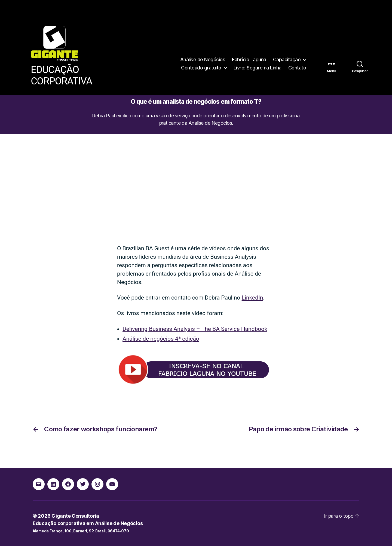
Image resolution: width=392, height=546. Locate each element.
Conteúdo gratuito (201, 68)
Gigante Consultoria (75, 516)
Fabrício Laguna (249, 60)
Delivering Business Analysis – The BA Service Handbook (195, 329)
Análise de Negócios (203, 60)
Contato (297, 68)
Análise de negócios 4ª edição (161, 339)
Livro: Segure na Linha (258, 68)
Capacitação (287, 60)
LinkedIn (252, 298)
